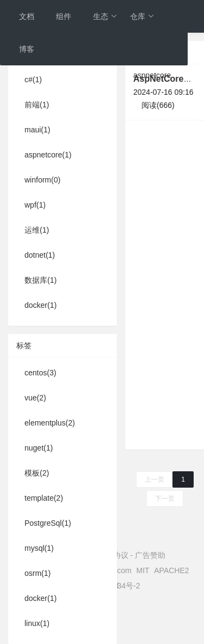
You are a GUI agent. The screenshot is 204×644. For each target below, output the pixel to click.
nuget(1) (39, 448)
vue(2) (35, 398)
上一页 (154, 479)
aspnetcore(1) (48, 155)
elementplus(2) (50, 423)
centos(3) (40, 373)
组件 (64, 16)
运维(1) (37, 230)
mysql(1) (39, 548)
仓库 (142, 16)
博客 (27, 49)
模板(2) (37, 473)
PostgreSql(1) (48, 523)
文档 (27, 16)
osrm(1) (38, 573)
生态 (105, 16)
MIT (143, 570)
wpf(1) (35, 205)
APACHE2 (171, 570)
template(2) (44, 498)
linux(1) (37, 623)
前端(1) (37, 105)
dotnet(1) (40, 255)
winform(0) (42, 180)
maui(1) (37, 130)
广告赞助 (150, 555)
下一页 (165, 499)
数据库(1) (41, 280)
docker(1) (41, 305)
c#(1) (33, 80)
